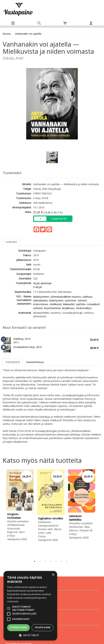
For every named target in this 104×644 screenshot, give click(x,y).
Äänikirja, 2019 (22, 339)
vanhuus (87, 297)
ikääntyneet (56, 300)
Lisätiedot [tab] (11, 242)
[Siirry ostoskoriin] (65, 23)
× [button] (53, 575)
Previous (2, 513)
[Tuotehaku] (39, 23)
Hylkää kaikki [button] (43, 627)
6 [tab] (61, 561)
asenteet (71, 300)
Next (100, 513)
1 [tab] (35, 561)
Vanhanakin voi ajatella (28, 34)
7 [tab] (67, 561)
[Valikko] (13, 23)
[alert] (30, 606)
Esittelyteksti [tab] (13, 362)
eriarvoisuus (41, 304)
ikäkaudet (69, 304)
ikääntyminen (41, 297)
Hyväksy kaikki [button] (18, 627)
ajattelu (81, 304)
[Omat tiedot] (91, 23)
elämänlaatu (40, 300)
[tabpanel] (20, 506)
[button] (30, 635)
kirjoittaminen (53, 308)
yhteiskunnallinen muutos (66, 297)
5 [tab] (56, 561)
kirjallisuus (68, 308)
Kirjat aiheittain (42, 283)
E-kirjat (38, 287)
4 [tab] (51, 561)
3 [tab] (45, 561)
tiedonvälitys (84, 308)
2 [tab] (40, 561)
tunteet (82, 300)
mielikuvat (56, 304)
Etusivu (7, 34)
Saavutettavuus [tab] (35, 362)
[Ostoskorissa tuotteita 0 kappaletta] (65, 24)
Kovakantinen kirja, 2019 (28, 347)
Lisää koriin (59, 219)
